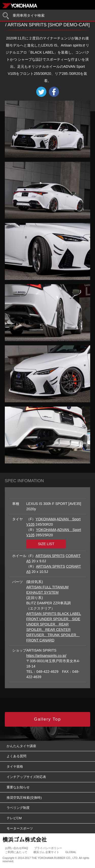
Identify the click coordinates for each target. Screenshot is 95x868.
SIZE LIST (46, 544)
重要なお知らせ (18, 787)
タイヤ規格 (15, 766)
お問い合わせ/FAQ (17, 848)
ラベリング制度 (18, 808)
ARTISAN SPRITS (50, 556)
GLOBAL (71, 852)
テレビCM (14, 818)
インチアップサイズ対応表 (26, 777)
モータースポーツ (20, 828)
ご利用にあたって (16, 852)
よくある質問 (16, 756)
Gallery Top (48, 719)
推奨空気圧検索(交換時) (24, 798)
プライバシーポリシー (48, 848)
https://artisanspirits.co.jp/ (46, 656)
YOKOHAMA (46, 519)
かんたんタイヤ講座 (21, 746)
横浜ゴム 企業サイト (46, 852)
